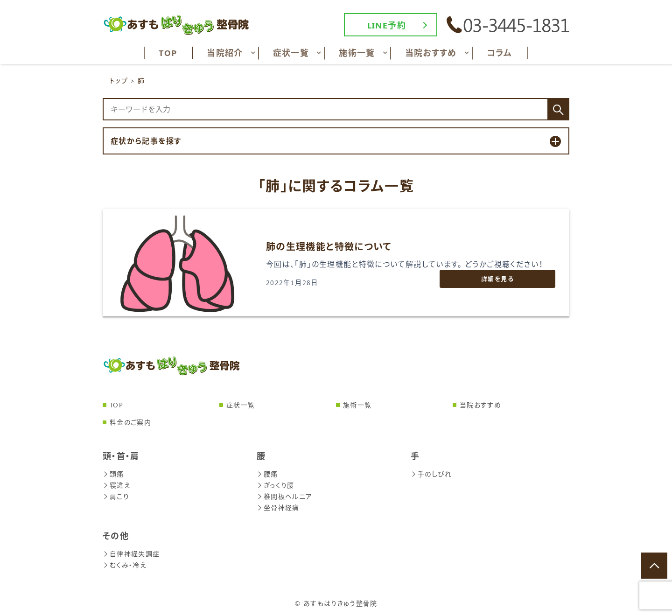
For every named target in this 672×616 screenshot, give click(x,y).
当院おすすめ (480, 405)
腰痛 (267, 474)
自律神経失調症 (131, 554)
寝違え (117, 485)
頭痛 (113, 474)
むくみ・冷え (125, 565)
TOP (116, 405)
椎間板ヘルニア (285, 496)
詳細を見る (497, 278)
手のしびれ (431, 474)
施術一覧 (357, 405)
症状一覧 (241, 405)
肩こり (116, 496)
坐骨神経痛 (278, 507)
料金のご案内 (130, 422)
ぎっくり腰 (276, 485)
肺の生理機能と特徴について (329, 246)
